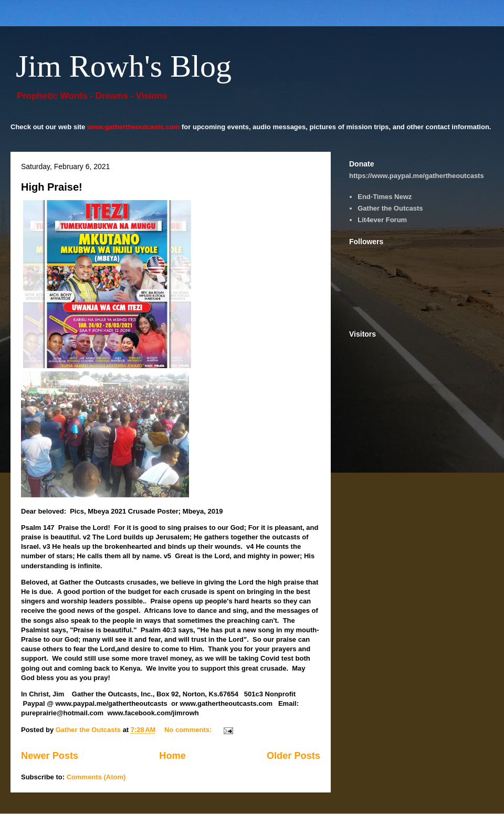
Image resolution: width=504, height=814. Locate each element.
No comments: (189, 730)
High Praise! (52, 187)
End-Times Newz (385, 197)
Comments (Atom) (96, 777)
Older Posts (293, 756)
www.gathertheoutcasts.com (134, 127)
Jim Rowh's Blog (124, 66)
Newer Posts (50, 756)
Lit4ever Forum (382, 220)
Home (172, 756)
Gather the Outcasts (390, 208)
